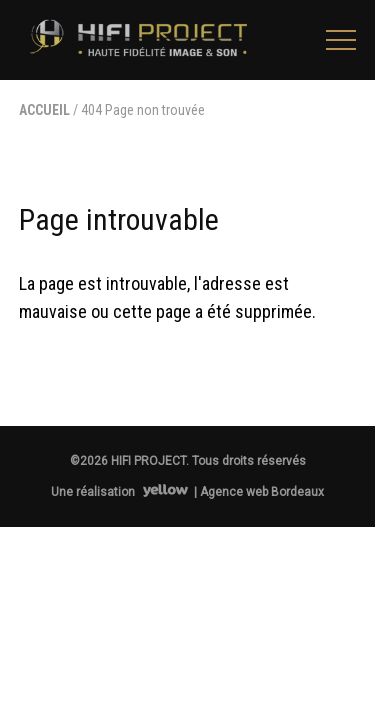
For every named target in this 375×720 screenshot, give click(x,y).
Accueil (44, 110)
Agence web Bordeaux (262, 492)
